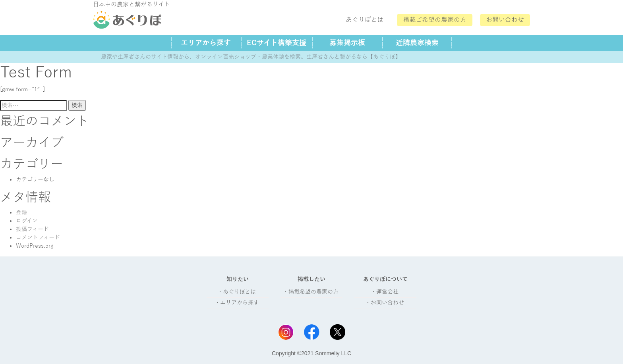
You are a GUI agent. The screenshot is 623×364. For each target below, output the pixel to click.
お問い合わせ (505, 20)
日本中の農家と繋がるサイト (132, 4)
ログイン (27, 221)
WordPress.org (35, 246)
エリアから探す (206, 43)
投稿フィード (32, 229)
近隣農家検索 (417, 43)
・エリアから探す (237, 303)
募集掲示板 (347, 43)
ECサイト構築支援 (277, 43)
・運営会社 (385, 292)
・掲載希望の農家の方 (311, 292)
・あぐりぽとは (237, 292)
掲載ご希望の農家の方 (435, 20)
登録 (21, 213)
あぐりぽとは (365, 20)
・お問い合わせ (385, 303)
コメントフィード (38, 238)
